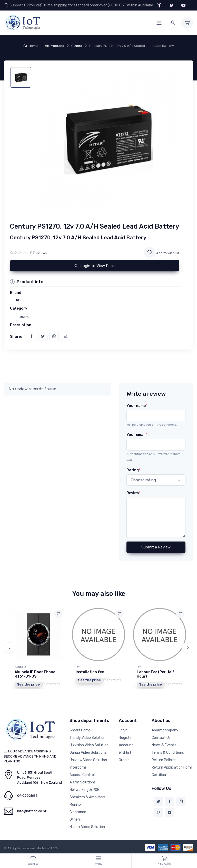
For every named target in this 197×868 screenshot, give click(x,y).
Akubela (20, 667)
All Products (55, 46)
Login (123, 730)
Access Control (82, 775)
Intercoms (78, 767)
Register (126, 738)
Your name (137, 406)
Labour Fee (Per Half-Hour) (156, 674)
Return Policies (164, 760)
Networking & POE (84, 790)
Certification (162, 775)
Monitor (76, 805)
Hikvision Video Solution (89, 745)
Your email (137, 435)
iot (78, 667)
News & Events (164, 745)
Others (77, 46)
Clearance (78, 812)
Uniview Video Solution (88, 760)
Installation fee (90, 672)
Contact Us (161, 738)
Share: (16, 337)
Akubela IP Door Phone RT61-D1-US (35, 674)
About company (165, 730)
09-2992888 (27, 796)
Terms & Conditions (168, 753)
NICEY (54, 848)
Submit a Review (156, 547)
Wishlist (125, 753)
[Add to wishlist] (150, 252)
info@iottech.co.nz (32, 811)
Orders (124, 760)
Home (31, 46)
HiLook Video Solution (87, 827)
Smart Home (80, 730)
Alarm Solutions (83, 782)
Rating (133, 470)
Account (126, 745)
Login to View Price (95, 266)
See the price (28, 684)
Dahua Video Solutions (88, 753)
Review (134, 493)
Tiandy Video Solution (87, 738)
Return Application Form (172, 767)
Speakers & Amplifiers (87, 797)
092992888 (35, 5)
